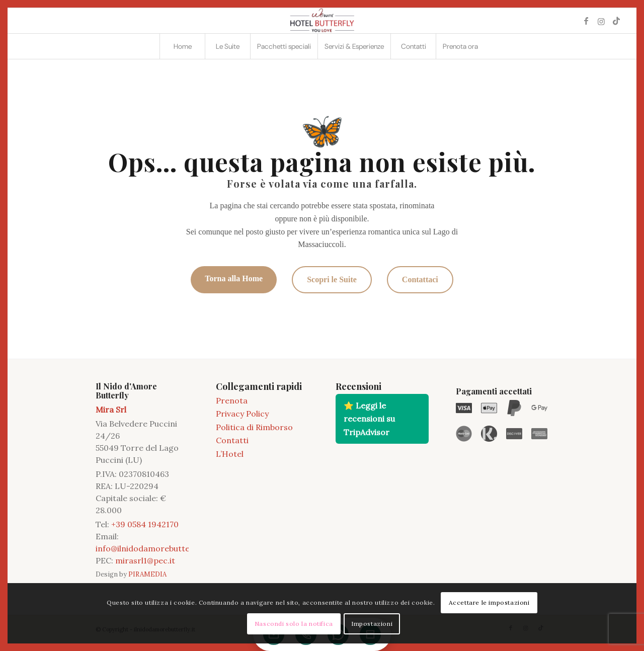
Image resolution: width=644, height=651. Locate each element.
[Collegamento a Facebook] (586, 21)
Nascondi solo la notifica (294, 624)
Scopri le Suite (332, 279)
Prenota (232, 400)
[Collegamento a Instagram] (601, 21)
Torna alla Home (234, 278)
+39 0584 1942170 (145, 524)
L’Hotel (230, 454)
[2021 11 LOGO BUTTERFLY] (322, 21)
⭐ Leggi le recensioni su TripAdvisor (369, 419)
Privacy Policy (242, 414)
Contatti (232, 440)
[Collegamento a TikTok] (616, 21)
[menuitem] (182, 46)
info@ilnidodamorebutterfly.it (153, 548)
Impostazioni (372, 624)
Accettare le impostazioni (489, 602)
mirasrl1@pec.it (145, 560)
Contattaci (420, 279)
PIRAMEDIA (147, 574)
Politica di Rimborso (254, 427)
